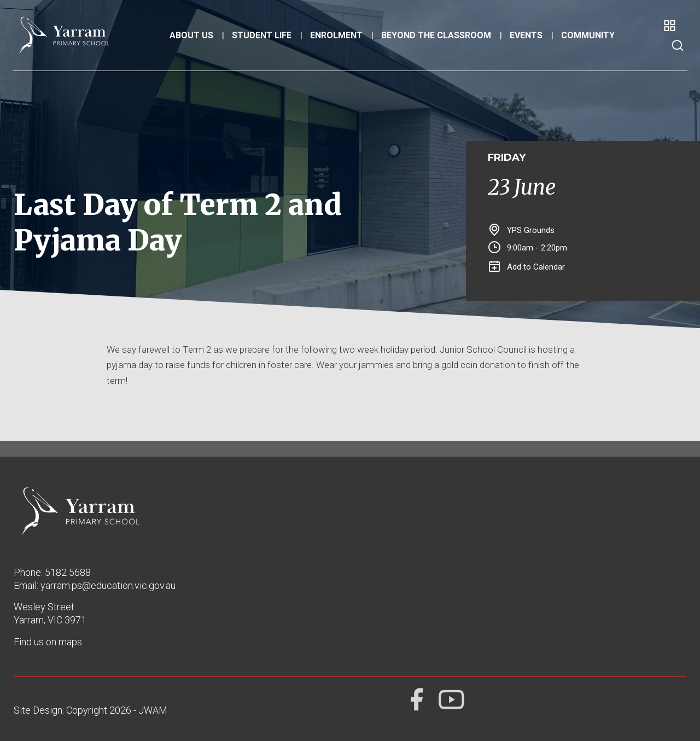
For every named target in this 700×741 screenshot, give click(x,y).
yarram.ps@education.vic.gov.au (108, 585)
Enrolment (329, 44)
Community (580, 44)
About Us (184, 44)
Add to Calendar (527, 267)
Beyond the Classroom (428, 44)
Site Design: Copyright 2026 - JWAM (91, 710)
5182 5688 (68, 572)
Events (518, 44)
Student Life (254, 44)
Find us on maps (48, 642)
